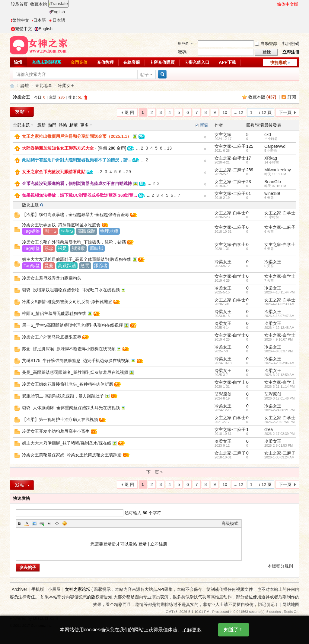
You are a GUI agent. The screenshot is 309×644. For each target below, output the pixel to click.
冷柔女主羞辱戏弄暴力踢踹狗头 (52, 278)
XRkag (271, 158)
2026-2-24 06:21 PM (279, 410)
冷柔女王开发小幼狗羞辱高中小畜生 (56, 431)
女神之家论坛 (78, 589)
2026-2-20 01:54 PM (279, 422)
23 (249, 182)
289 (250, 170)
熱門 (52, 125)
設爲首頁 (19, 4)
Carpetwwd (275, 146)
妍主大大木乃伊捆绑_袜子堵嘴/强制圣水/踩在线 (67, 443)
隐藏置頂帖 (205, 137)
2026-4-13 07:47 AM (279, 316)
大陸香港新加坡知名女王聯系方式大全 (58, 148)
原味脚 (96, 248)
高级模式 (230, 523)
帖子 (145, 75)
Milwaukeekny (278, 170)
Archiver (19, 589)
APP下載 (227, 62)
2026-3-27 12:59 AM (279, 375)
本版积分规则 (280, 566)
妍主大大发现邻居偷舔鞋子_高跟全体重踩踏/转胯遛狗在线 (77, 259)
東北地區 (43, 86)
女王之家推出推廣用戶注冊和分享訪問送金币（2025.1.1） (77, 136)
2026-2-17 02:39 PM (279, 434)
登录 (142, 544)
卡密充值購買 (162, 62)
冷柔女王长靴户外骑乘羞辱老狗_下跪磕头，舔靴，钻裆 (74, 242)
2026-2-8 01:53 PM (279, 445)
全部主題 (21, 125)
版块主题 (30, 205)
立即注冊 (291, 52)
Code (57, 523)
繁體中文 (20, 20)
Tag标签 (32, 231)
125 (250, 146)
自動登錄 (266, 44)
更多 (84, 125)
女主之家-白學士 (230, 158)
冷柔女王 (66, 86)
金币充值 (79, 62)
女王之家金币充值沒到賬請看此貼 (54, 172)
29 (129, 172)
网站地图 (291, 604)
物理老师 (109, 231)
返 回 (129, 112)
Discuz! (41, 618)
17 (249, 158)
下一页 (285, 484)
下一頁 (285, 112)
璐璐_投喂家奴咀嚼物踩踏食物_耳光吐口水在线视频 (71, 290)
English (57, 12)
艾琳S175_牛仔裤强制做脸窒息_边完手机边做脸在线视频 (76, 361)
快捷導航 (279, 63)
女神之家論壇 (12, 86)
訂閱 (292, 97)
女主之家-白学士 (230, 213)
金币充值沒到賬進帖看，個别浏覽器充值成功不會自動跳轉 (77, 183)
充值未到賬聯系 (46, 62)
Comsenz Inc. (42, 625)
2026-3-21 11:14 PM (279, 387)
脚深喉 (78, 248)
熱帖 (63, 125)
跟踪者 (101, 265)
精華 (74, 125)
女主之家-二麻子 (230, 146)
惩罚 (85, 265)
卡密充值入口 (197, 62)
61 (249, 193)
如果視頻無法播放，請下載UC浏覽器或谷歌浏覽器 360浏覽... (80, 195)
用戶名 (183, 44)
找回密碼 (291, 44)
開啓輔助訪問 (274, 4)
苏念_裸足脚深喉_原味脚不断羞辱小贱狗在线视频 (69, 349)
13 (169, 148)
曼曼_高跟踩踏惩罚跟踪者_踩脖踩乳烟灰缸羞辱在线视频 (75, 372)
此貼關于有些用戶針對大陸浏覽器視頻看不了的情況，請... (77, 160)
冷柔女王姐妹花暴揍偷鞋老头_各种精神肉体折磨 (68, 384)
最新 (41, 125)
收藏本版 (262, 97)
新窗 (204, 125)
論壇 (18, 62)
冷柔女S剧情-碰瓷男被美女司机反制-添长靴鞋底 (67, 302)
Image (34, 523)
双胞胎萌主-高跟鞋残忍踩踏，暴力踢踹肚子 (63, 396)
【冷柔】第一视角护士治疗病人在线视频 (60, 419)
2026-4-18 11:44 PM (279, 292)
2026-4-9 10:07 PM (279, 339)
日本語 (39, 20)
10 (225, 112)
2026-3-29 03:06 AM (279, 363)
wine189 (272, 193)
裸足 (62, 248)
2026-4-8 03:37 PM (279, 351)
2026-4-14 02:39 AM (279, 304)
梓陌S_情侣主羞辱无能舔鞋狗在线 (54, 313)
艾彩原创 (223, 394)
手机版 (38, 589)
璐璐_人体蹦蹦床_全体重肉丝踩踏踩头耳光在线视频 (71, 408)
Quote (49, 523)
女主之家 (223, 134)
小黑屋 (54, 589)
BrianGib (272, 182)
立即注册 (159, 544)
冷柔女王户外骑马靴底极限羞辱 (52, 337)
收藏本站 (39, 4)
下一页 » (154, 472)
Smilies (65, 523)
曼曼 (49, 265)
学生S (67, 231)
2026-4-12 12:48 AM (279, 328)
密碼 (182, 52)
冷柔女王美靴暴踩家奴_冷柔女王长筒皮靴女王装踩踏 (72, 455)
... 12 (239, 112)
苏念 (49, 248)
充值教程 (105, 62)
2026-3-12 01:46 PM (279, 398)
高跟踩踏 (87, 231)
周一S (50, 231)
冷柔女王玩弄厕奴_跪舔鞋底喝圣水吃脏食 (61, 225)
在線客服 (132, 62)
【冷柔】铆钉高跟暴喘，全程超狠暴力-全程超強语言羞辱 (76, 215)
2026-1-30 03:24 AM (279, 457)
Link (42, 523)
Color (27, 523)
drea (269, 429)
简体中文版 (288, 4)
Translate (58, 4)
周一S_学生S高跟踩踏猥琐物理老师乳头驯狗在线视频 (72, 325)
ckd (268, 134)
